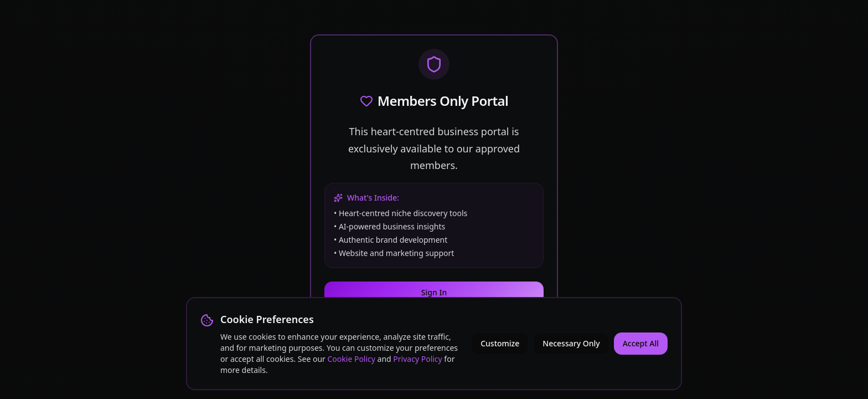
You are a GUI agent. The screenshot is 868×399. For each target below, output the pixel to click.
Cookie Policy (352, 359)
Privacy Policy (417, 359)
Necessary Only (571, 343)
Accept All (641, 343)
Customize (500, 343)
